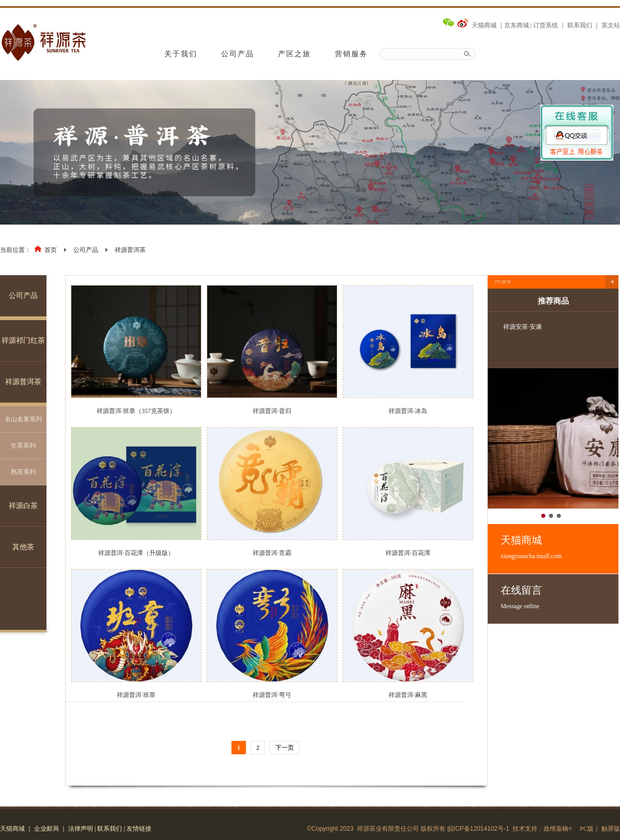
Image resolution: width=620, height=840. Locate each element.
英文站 (611, 25)
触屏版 (611, 829)
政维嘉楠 (556, 829)
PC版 (587, 829)
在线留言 (560, 597)
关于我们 (181, 54)
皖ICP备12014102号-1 (478, 829)
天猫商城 (484, 25)
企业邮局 (47, 829)
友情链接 (139, 829)
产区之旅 (295, 54)
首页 (51, 250)
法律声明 (81, 829)
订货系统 (546, 25)
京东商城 (517, 25)
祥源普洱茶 (130, 250)
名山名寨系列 (23, 419)
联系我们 (580, 25)
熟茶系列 (23, 472)
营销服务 (351, 54)
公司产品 (238, 54)
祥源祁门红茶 (23, 340)
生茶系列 (23, 446)
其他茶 (23, 547)
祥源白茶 (23, 506)
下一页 (285, 748)
